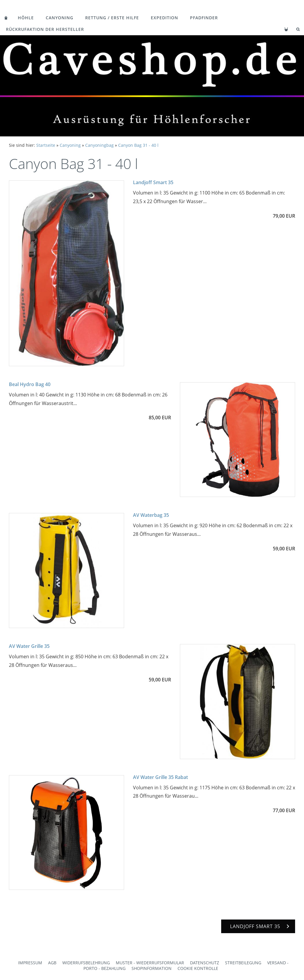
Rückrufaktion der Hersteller (45, 29)
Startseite (46, 145)
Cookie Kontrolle (198, 968)
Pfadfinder (204, 18)
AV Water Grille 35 (29, 646)
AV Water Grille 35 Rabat (160, 777)
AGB (52, 963)
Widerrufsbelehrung (86, 963)
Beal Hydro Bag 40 (30, 384)
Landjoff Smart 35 (153, 182)
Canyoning (60, 18)
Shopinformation (152, 968)
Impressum (30, 963)
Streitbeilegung (243, 963)
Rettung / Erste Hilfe (112, 18)
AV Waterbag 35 (151, 515)
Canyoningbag (99, 145)
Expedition (164, 18)
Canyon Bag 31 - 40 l (138, 145)
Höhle (26, 18)
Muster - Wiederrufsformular (150, 963)
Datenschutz (205, 963)
